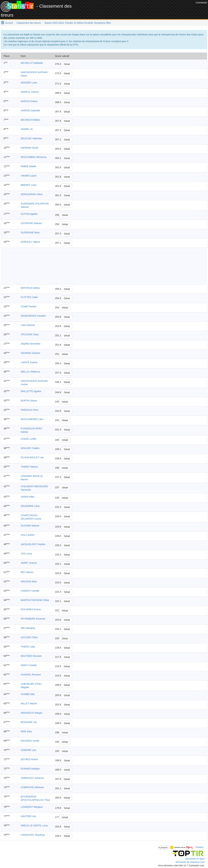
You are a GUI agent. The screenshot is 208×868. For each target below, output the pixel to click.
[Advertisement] (133, 8)
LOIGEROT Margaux (32, 807)
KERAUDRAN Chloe (32, 194)
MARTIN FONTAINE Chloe (35, 600)
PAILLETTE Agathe (31, 391)
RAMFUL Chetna (30, 92)
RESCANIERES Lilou (32, 419)
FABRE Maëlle (28, 166)
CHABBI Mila (28, 694)
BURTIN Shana (29, 401)
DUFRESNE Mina (30, 233)
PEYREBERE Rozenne (33, 619)
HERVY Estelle (29, 665)
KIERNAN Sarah (29, 148)
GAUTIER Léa (28, 816)
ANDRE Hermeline (31, 344)
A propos (163, 847)
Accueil (9, 23)
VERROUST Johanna (32, 778)
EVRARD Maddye (30, 769)
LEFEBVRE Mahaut (31, 223)
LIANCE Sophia (29, 362)
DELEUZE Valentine (31, 138)
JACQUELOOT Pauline (33, 544)
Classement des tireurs (29, 23)
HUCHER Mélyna (30, 526)
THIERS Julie (28, 647)
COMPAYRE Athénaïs (32, 787)
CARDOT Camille (30, 591)
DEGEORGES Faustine (33, 316)
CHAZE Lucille (28, 439)
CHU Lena (26, 554)
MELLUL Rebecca (30, 372)
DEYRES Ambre (29, 759)
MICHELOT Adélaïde (32, 63)
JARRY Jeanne (29, 563)
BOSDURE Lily (29, 722)
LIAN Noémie (28, 325)
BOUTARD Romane (31, 656)
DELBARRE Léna (30, 506)
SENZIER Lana (29, 83)
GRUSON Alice (29, 581)
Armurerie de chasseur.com (190, 862)
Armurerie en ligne (195, 859)
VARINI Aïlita (27, 497)
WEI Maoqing (28, 628)
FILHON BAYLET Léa (32, 457)
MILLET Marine (29, 704)
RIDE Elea (26, 731)
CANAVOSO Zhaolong (33, 835)
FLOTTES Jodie (29, 297)
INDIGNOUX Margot (31, 713)
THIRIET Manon (29, 467)
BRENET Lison (29, 185)
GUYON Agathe (29, 214)
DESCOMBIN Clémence (34, 157)
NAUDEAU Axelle (30, 741)
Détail (67, 64)
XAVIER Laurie (29, 176)
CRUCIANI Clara (30, 334)
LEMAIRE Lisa (28, 750)
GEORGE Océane (30, 353)
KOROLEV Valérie (30, 242)
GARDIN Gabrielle (30, 111)
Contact (199, 847)
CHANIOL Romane (31, 675)
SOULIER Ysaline (30, 448)
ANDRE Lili (27, 129)
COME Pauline (29, 306)
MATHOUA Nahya (30, 288)
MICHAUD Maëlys (30, 120)
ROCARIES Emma (31, 609)
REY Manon (27, 572)
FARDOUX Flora (29, 410)
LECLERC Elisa (29, 637)
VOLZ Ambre (28, 535)
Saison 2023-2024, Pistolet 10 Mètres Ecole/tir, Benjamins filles (78, 23)
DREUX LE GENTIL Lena (34, 826)
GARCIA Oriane (29, 101)
